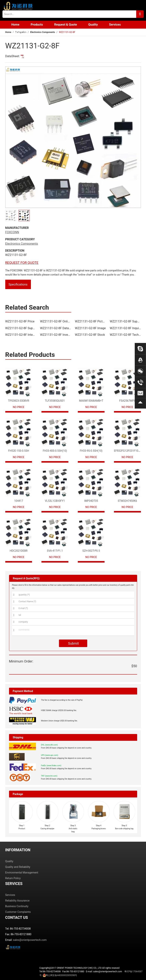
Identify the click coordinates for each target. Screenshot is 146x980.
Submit (73, 643)
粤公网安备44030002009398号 (61, 975)
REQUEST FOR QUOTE (22, 263)
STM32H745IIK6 (127, 501)
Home (15, 25)
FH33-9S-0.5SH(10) (91, 451)
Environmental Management (22, 873)
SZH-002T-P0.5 (91, 551)
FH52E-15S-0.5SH (19, 451)
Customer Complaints (18, 912)
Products (37, 25)
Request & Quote (66, 25)
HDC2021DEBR (19, 551)
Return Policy (13, 878)
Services (115, 25)
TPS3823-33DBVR (19, 401)
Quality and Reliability (18, 867)
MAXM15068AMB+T (91, 401)
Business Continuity (17, 906)
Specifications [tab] (18, 284)
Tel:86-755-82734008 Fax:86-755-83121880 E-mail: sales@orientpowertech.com (91, 974)
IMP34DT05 (91, 501)
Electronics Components (43, 32)
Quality (93, 25)
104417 (19, 501)
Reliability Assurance (17, 901)
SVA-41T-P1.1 (55, 551)
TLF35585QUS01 (55, 401)
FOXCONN (12, 232)
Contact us (19, 32)
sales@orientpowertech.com (30, 940)
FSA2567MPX (127, 401)
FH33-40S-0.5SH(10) (55, 451)
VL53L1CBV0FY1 (55, 501)
